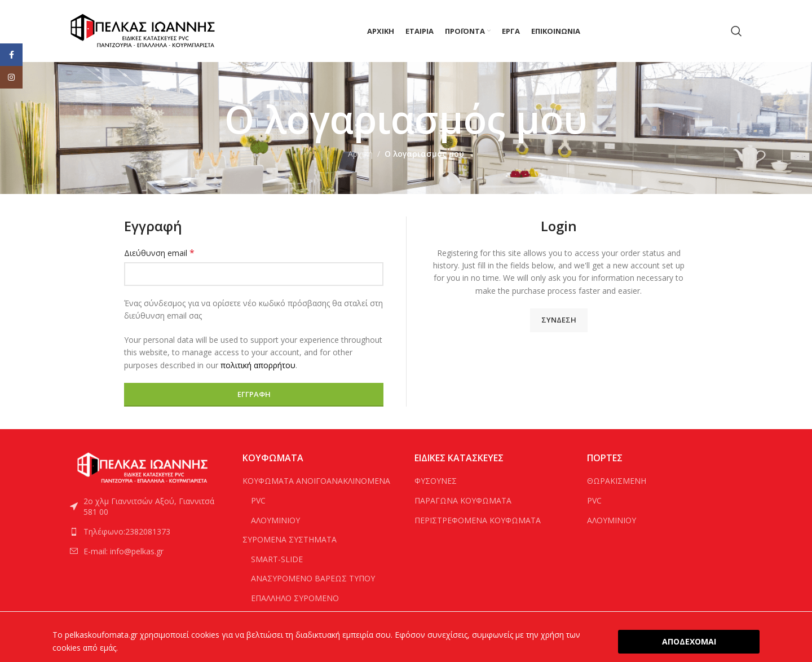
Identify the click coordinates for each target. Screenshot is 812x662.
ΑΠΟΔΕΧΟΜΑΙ (689, 641)
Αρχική (360, 154)
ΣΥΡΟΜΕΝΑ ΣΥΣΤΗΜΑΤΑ (290, 539)
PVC (258, 500)
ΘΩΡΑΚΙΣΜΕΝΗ (617, 481)
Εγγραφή (254, 394)
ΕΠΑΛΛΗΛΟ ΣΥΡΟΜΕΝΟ (295, 598)
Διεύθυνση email (159, 253)
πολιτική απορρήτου (258, 365)
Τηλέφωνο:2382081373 (127, 531)
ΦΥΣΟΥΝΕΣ (436, 481)
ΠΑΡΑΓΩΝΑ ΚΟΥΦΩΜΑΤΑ (463, 500)
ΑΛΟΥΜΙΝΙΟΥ (275, 520)
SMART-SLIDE (277, 559)
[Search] (736, 31)
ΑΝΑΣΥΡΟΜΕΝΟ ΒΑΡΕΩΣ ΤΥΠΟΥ (313, 578)
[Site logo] (143, 30)
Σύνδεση (559, 320)
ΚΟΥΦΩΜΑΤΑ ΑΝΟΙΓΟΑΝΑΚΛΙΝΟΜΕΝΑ (316, 481)
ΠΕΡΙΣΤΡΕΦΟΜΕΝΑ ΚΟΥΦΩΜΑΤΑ (478, 520)
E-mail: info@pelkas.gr (123, 551)
